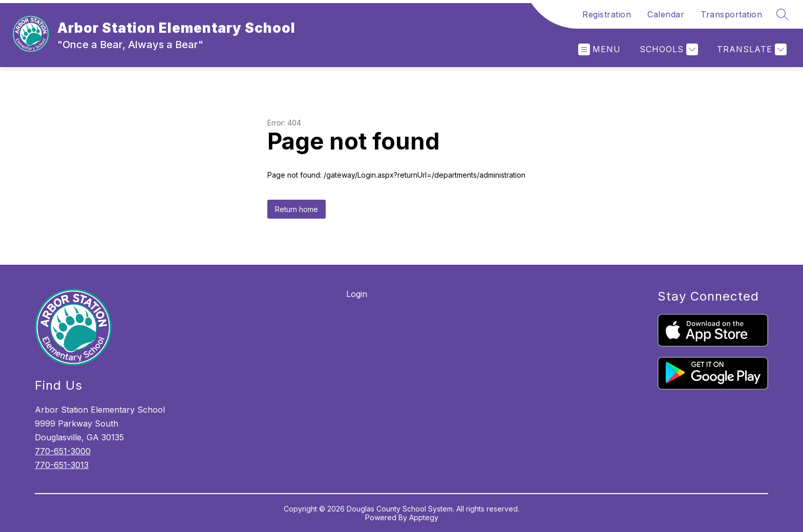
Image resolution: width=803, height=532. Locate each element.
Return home (297, 209)
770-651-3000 (63, 451)
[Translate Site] (751, 49)
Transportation (731, 14)
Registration (607, 14)
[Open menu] (599, 49)
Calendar (666, 14)
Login (357, 294)
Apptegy (424, 517)
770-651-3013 (62, 465)
